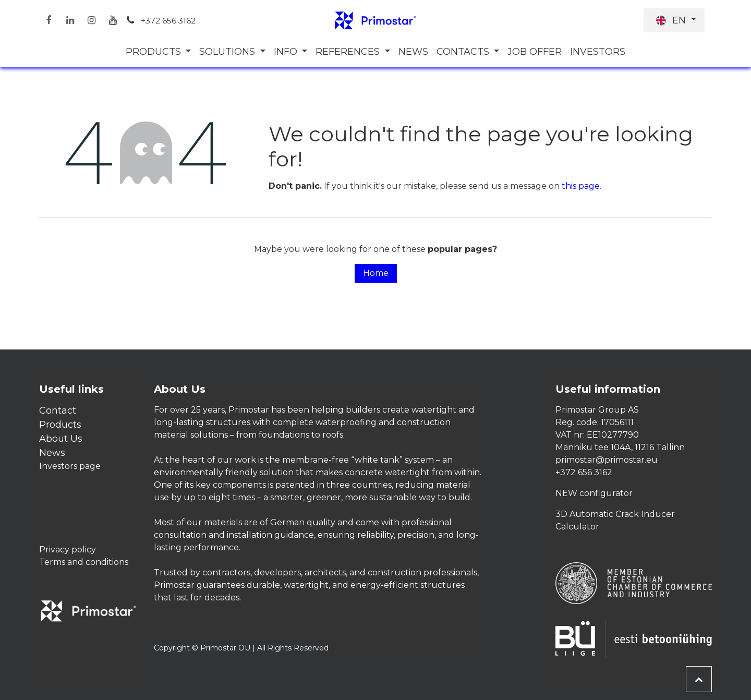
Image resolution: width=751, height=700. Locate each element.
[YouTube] (113, 20)
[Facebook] (49, 20)
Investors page (70, 466)
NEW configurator (594, 493)
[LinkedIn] (70, 20)
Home (376, 273)
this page (581, 186)
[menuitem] (159, 52)
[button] (699, 679)
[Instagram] (91, 20)
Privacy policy (68, 550)
